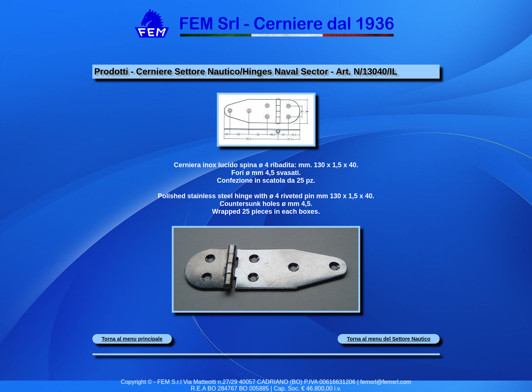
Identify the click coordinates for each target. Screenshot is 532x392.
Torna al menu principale (132, 339)
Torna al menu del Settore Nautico (389, 339)
